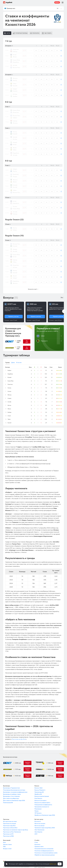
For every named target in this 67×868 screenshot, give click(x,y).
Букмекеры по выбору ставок (12, 793)
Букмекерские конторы (10, 756)
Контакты (37, 843)
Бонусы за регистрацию (42, 795)
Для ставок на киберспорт (11, 797)
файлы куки (53, 864)
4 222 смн (18, 774)
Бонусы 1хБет (39, 787)
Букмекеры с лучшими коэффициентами (15, 791)
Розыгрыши (38, 807)
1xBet (41, 334)
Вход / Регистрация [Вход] (53, 62)
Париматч (42, 339)
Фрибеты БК (38, 793)
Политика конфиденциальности (44, 849)
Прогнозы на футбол (19, 738)
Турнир (7, 361)
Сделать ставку (28, 774)
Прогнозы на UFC (8, 833)
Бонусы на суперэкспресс (42, 801)
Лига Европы (38, 830)
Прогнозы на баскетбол (10, 826)
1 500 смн (50, 762)
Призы (37, 810)
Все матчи (38, 820)
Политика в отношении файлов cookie (46, 851)
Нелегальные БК (8, 801)
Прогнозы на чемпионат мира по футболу (16, 828)
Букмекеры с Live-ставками (11, 795)
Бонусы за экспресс (41, 799)
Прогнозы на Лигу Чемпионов (12, 830)
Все (62, 296)
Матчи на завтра (39, 824)
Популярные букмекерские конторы (14, 789)
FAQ (4, 845)
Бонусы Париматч (40, 789)
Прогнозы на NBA (8, 835)
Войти (57, 2)
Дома (13, 361)
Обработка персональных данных (45, 854)
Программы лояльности (42, 805)
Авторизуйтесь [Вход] (49, 55)
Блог (5, 841)
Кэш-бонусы (38, 797)
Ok (60, 864)
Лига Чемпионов (39, 828)
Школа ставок (7, 843)
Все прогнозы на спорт (10, 820)
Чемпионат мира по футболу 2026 (45, 826)
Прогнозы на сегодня (10, 822)
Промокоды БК (39, 791)
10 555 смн (51, 768)
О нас (36, 841)
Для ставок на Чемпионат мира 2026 (14, 799)
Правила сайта (39, 845)
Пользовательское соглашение (44, 847)
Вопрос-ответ (7, 847)
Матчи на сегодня (40, 822)
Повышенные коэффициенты (43, 803)
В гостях (19, 361)
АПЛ (36, 833)
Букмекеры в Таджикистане (11, 787)
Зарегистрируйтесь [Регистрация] (52, 54)
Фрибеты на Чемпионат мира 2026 (45, 814)
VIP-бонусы (38, 812)
